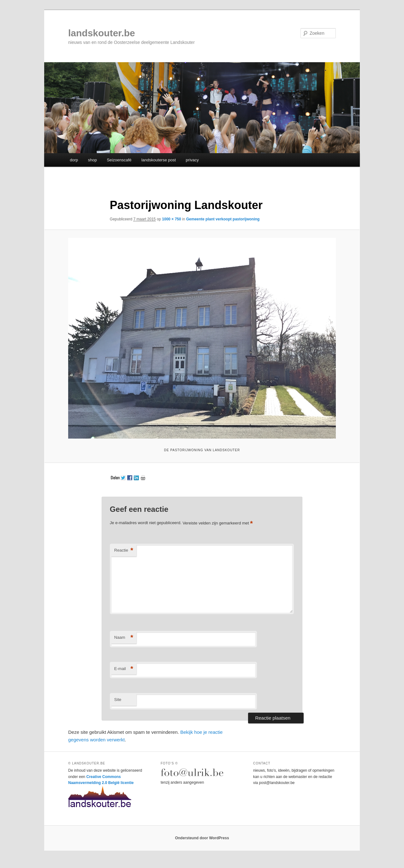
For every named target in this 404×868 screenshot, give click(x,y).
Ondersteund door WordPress (202, 838)
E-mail (124, 669)
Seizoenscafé (119, 160)
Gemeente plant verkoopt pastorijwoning (223, 219)
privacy (192, 160)
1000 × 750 (171, 219)
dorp (74, 160)
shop (92, 160)
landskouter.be (102, 33)
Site (118, 700)
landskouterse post (159, 160)
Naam (124, 638)
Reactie (124, 551)
